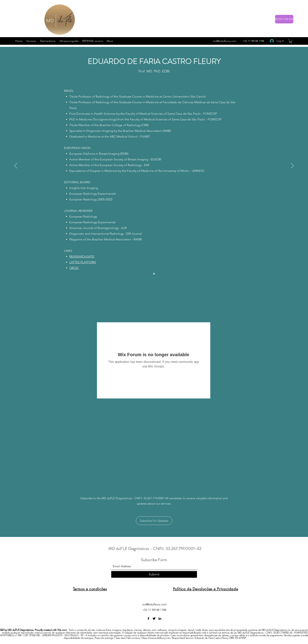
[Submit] (154, 574)
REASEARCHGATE (82, 256)
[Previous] (16, 166)
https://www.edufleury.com (156, 638)
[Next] (292, 166)
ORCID (74, 268)
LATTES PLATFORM (83, 262)
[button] (291, 41)
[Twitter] (154, 618)
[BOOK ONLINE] (284, 19)
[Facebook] (148, 618)
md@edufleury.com (225, 41)
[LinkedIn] (160, 618)
